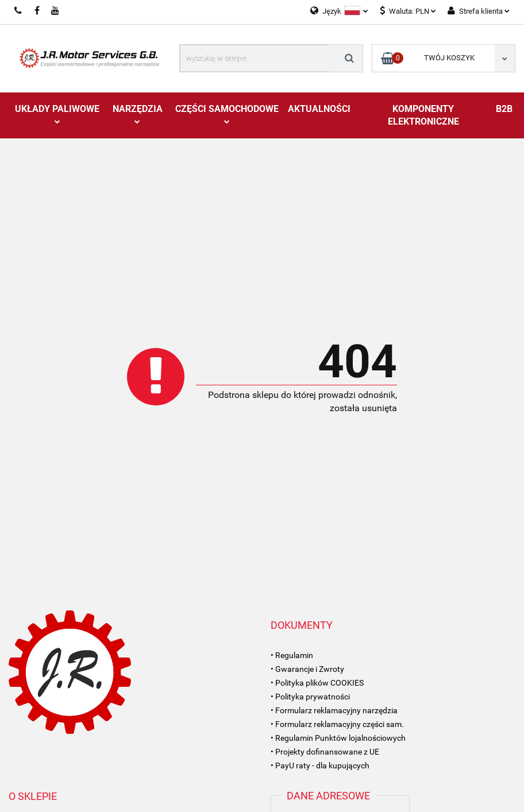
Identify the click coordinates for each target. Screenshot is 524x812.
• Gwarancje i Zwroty (307, 669)
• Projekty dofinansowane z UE (325, 752)
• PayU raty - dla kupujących (320, 765)
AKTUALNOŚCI (319, 109)
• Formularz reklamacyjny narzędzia (334, 710)
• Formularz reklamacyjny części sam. (337, 724)
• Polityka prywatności (310, 697)
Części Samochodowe (227, 114)
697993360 (19, 11)
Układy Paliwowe (57, 114)
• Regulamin (292, 655)
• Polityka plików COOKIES (317, 683)
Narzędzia (138, 114)
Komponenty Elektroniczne (423, 115)
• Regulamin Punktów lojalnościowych (338, 738)
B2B (504, 109)
